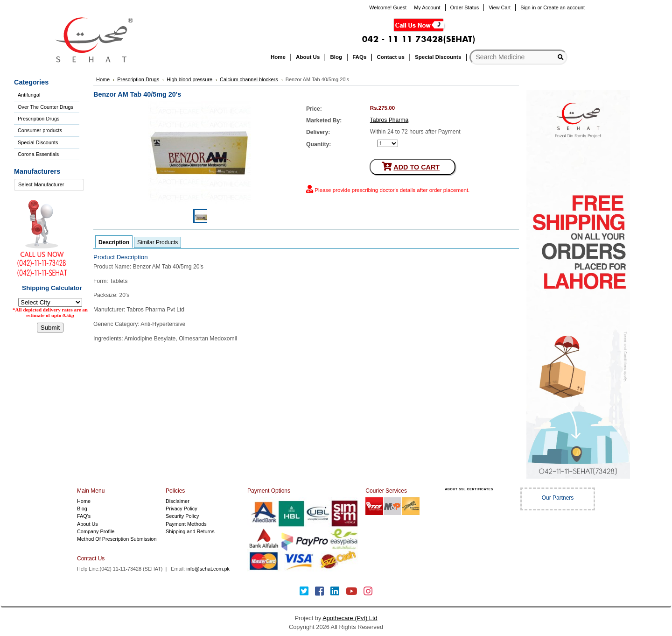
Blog (82, 509)
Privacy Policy (182, 509)
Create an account (564, 7)
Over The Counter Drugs (45, 107)
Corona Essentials (38, 154)
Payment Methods (186, 524)
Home (84, 501)
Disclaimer (178, 501)
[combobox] (49, 185)
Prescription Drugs (38, 119)
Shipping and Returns (190, 531)
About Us (87, 524)
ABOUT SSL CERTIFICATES (469, 489)
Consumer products (40, 130)
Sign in (528, 7)
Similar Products (157, 242)
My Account (427, 7)
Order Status (465, 7)
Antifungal (29, 95)
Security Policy (182, 516)
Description (114, 242)
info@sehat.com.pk (208, 569)
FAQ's (84, 516)
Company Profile (96, 531)
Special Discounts (38, 142)
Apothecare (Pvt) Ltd (350, 618)
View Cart (500, 7)
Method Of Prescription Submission (117, 539)
